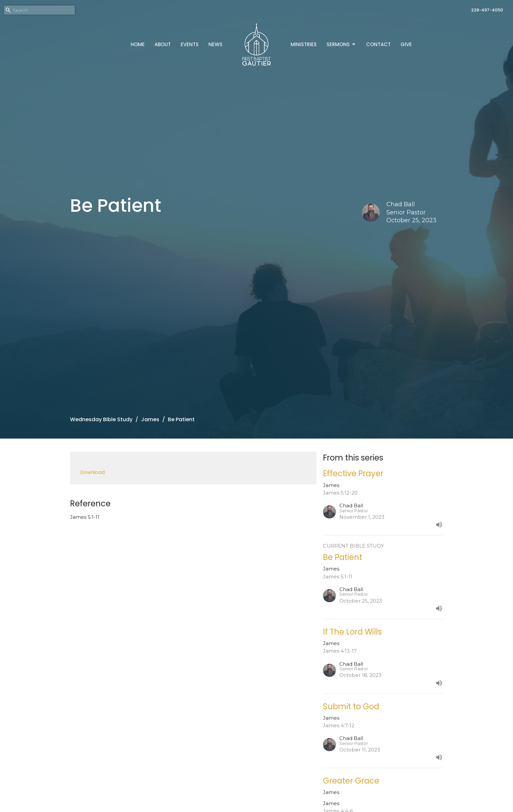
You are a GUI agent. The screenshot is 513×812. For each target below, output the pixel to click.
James (150, 419)
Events (190, 44)
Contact (378, 44)
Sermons (341, 44)
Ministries (304, 44)
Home (138, 44)
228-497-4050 (487, 10)
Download (93, 472)
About (163, 44)
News (215, 44)
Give (406, 44)
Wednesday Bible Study (101, 419)
